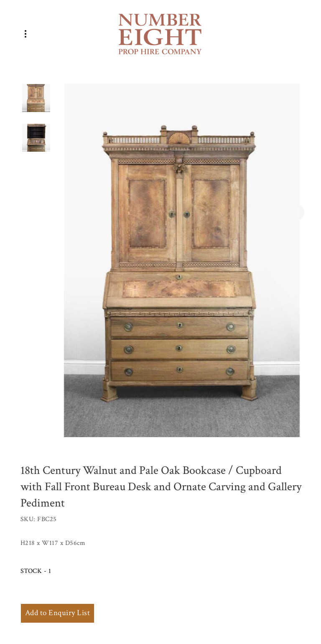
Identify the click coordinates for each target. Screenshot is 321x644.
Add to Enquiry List (57, 613)
